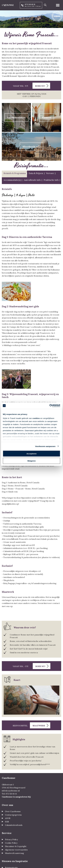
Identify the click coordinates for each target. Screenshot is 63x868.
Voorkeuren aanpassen (45, 446)
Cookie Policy (11, 843)
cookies (36, 418)
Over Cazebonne (13, 811)
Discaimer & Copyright (16, 846)
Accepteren (31, 454)
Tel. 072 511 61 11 (9, 794)
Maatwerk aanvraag (14, 853)
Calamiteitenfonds (14, 825)
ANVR (8, 818)
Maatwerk (39, 726)
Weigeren (31, 461)
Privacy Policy (11, 839)
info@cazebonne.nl (11, 791)
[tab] (14, 174)
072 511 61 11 (30, 4)
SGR (7, 822)
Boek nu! (40, 86)
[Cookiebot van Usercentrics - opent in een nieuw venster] (49, 406)
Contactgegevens (13, 815)
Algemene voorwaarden (16, 850)
